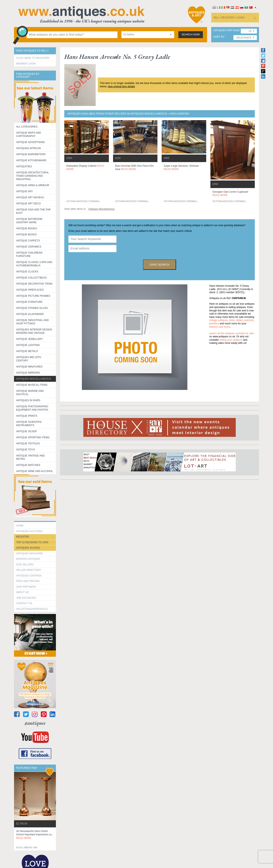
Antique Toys (25, 450)
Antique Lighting (28, 345)
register (23, 537)
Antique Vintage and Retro (30, 457)
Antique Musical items (32, 385)
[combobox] (148, 35)
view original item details (121, 86)
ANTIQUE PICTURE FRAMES (33, 296)
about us (23, 592)
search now (191, 35)
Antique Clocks (27, 272)
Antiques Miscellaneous (34, 379)
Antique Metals (27, 351)
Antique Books (26, 228)
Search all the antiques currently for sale (232, 333)
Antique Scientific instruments (29, 424)
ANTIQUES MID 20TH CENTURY (29, 359)
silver (232, 320)
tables (240, 320)
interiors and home (220, 327)
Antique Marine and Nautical (30, 393)
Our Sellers (25, 565)
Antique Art (24, 191)
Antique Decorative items (34, 284)
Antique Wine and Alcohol (35, 471)
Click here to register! (33, 58)
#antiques (35, 723)
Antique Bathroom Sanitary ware (29, 221)
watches (249, 320)
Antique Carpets (28, 241)
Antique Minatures (29, 367)
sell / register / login (229, 18)
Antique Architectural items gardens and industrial (33, 176)
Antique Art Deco (28, 204)
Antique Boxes (26, 235)
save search (160, 265)
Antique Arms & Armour (33, 185)
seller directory (29, 570)
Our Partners (26, 587)
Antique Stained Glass (32, 308)
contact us (24, 603)
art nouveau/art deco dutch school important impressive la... (35, 835)
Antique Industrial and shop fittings (32, 322)
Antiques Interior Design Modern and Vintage (34, 331)
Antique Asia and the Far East (33, 211)
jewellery (214, 324)
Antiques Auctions (29, 531)
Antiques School (28, 548)
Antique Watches (28, 465)
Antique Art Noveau (30, 197)
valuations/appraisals (32, 609)
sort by (219, 37)
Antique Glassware (30, 314)
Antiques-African (28, 148)
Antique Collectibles (31, 278)
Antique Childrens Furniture (29, 254)
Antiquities (24, 166)
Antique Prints (27, 416)
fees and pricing (28, 581)
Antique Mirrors (28, 373)
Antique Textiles (28, 444)
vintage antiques (218, 320)
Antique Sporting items (33, 437)
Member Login (26, 64)
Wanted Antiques (28, 559)
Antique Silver (26, 431)
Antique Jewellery (30, 339)
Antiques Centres (29, 576)
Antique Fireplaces (30, 290)
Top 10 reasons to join (32, 542)
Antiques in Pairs (28, 400)
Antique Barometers (31, 154)
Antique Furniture (29, 302)
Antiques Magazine (29, 553)
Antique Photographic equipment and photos (32, 408)
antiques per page (226, 30)
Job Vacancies (26, 598)
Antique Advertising (30, 142)
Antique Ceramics (29, 247)
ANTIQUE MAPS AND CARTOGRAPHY (29, 134)
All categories (27, 127)
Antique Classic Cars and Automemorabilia (34, 264)
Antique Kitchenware (31, 160)
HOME (20, 526)
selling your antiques (231, 340)
